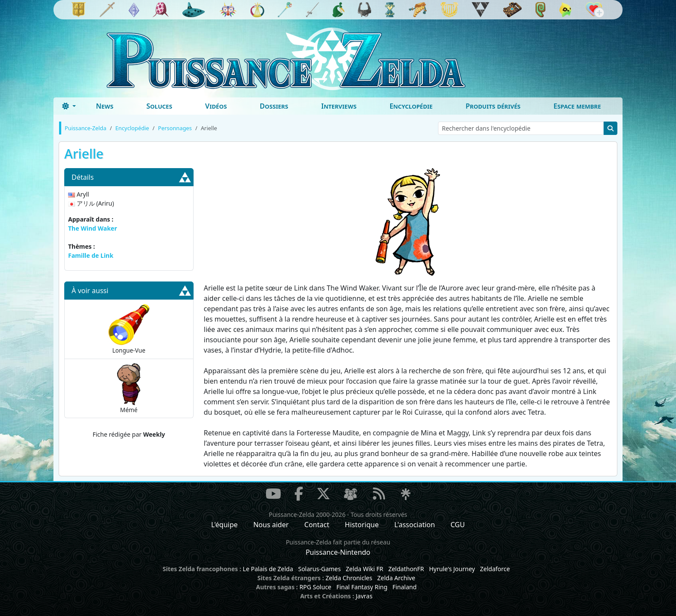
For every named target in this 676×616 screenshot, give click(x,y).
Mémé (129, 388)
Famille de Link (91, 255)
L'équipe (225, 525)
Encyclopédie (411, 106)
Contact (317, 525)
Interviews (339, 106)
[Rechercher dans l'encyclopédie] (521, 128)
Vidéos (216, 106)
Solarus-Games (319, 569)
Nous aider (271, 525)
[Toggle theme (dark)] (69, 106)
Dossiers (274, 106)
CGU (458, 525)
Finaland (404, 587)
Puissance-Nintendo (338, 552)
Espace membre (577, 106)
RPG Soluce (315, 587)
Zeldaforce (495, 569)
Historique (362, 525)
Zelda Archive (396, 578)
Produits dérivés (493, 106)
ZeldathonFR (406, 569)
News (105, 106)
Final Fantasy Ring (362, 587)
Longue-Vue (129, 329)
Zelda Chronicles (349, 578)
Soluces (159, 106)
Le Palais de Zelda (268, 569)
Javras (364, 596)
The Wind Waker (92, 228)
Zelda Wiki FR (365, 569)
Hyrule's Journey (452, 569)
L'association (415, 525)
